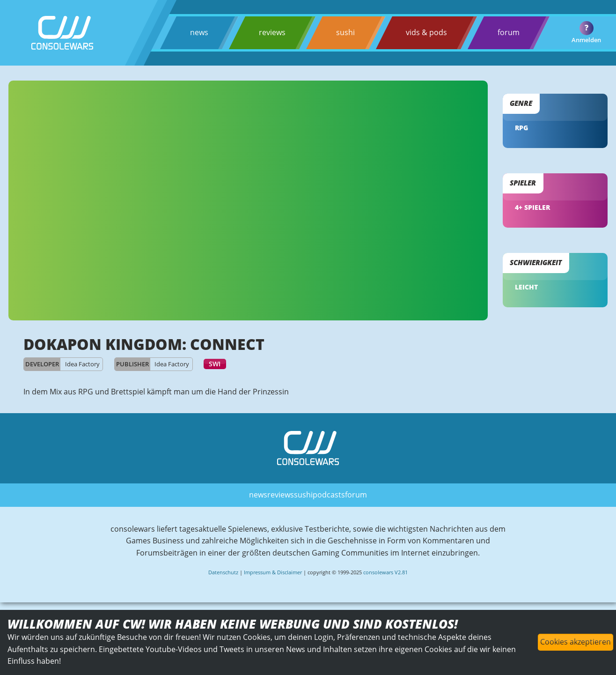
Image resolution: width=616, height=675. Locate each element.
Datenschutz (223, 572)
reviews (272, 32)
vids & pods (426, 32)
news (199, 32)
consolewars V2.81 (385, 572)
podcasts (329, 495)
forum (509, 32)
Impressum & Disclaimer (273, 572)
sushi (345, 32)
